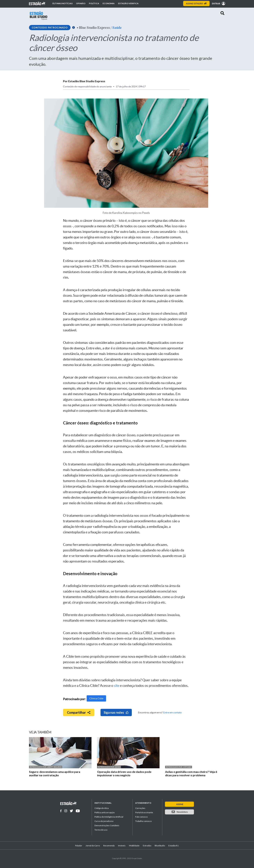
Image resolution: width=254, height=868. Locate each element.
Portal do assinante (144, 812)
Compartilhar (79, 712)
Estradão (147, 846)
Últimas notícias (62, 3)
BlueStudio (160, 846)
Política (94, 3)
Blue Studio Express (94, 28)
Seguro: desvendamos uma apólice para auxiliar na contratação (55, 773)
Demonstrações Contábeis (107, 825)
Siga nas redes (116, 712)
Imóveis (122, 846)
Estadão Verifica (128, 3)
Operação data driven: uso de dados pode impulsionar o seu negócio (124, 773)
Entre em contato (172, 712)
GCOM (118, 767)
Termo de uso (101, 830)
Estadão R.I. (174, 846)
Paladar (79, 846)
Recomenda (109, 846)
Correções (140, 808)
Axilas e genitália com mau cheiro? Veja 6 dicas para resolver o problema (191, 773)
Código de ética (102, 808)
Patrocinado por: (38, 767)
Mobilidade (134, 846)
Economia (109, 3)
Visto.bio (187, 767)
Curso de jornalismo (104, 821)
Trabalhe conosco (143, 821)
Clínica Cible (96, 698)
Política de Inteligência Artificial (109, 817)
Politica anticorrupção (105, 812)
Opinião (81, 3)
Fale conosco (141, 817)
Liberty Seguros (54, 767)
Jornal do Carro (93, 846)
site (117, 686)
